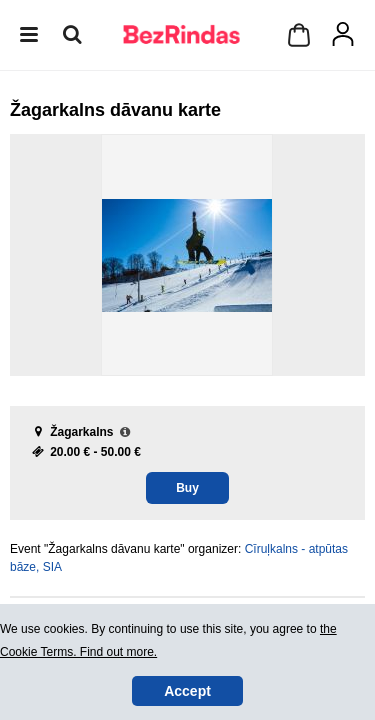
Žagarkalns (81, 432)
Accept (187, 691)
